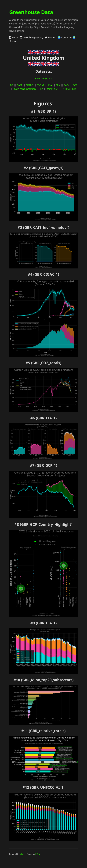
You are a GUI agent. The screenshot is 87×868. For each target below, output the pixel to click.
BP (12, 85)
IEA (41, 89)
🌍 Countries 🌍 (66, 37)
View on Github (43, 78)
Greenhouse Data (31, 12)
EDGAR (41, 85)
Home (14, 37)
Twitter (50, 37)
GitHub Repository (32, 37)
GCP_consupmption (25, 89)
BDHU (38, 854)
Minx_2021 (53, 89)
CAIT (19, 85)
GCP (75, 85)
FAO (66, 85)
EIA (50, 85)
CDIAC (29, 85)
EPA (58, 85)
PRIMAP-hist (69, 89)
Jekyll (22, 854)
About (13, 41)
